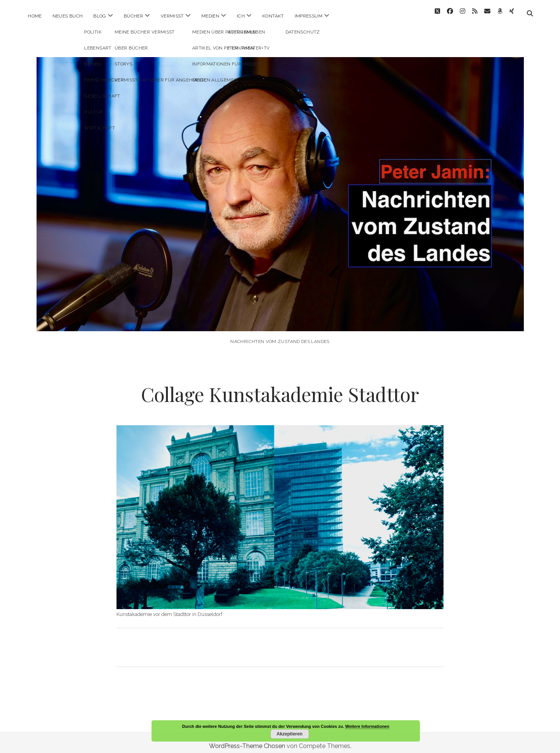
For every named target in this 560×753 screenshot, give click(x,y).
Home (35, 16)
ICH (241, 16)
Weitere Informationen (367, 726)
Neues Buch (68, 16)
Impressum (309, 16)
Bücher (133, 16)
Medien (210, 16)
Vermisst (172, 16)
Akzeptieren (289, 734)
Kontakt (273, 16)
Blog (100, 16)
